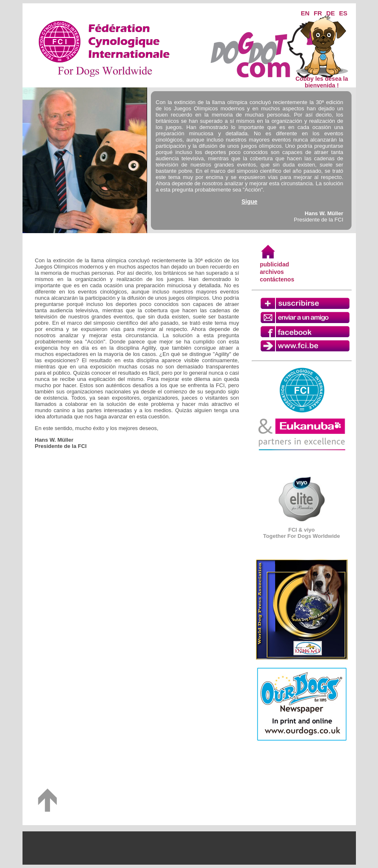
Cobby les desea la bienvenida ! (322, 79)
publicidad (275, 264)
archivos (272, 272)
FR (318, 13)
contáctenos (277, 279)
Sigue (249, 201)
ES (343, 13)
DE (331, 13)
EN (305, 13)
